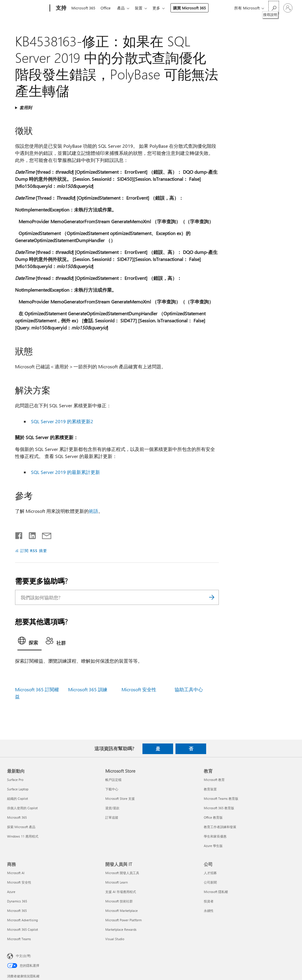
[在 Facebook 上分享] (19, 534)
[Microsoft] (27, 8)
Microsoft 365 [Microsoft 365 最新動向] (17, 817)
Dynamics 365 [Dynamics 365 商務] (17, 901)
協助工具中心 (189, 689)
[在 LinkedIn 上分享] (30, 534)
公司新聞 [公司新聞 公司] (210, 882)
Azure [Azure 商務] (11, 892)
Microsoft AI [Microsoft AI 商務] (16, 873)
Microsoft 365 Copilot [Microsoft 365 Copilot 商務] (23, 929)
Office (107, 8)
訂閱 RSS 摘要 (34, 550)
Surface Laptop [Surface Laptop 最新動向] (18, 789)
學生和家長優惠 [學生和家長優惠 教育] (215, 836)
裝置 (142, 8)
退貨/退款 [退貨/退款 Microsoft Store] (112, 808)
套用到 (26, 107)
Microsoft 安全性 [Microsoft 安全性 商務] (19, 882)
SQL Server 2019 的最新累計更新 (65, 472)
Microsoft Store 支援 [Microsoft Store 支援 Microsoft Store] (120, 798)
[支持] (60, 8)
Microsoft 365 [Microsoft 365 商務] (17, 911)
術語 (93, 511)
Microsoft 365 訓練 (88, 689)
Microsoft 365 (83, 8)
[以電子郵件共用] (44, 534)
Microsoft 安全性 (139, 689)
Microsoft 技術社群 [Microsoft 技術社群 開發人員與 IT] (119, 901)
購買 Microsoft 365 (194, 8)
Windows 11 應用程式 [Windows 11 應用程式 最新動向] (23, 836)
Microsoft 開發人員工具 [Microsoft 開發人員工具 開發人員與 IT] (122, 873)
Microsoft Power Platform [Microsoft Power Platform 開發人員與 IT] (123, 920)
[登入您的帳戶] (288, 8)
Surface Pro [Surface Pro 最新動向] (15, 780)
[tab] (29, 642)
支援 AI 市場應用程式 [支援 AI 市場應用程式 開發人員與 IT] (121, 892)
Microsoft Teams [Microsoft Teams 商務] (19, 939)
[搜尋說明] (274, 8)
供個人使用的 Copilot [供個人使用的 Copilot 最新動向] (22, 808)
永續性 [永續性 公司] (209, 911)
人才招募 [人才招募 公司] (210, 873)
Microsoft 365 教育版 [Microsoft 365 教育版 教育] (219, 808)
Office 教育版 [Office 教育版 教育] (213, 817)
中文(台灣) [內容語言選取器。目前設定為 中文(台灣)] (23, 956)
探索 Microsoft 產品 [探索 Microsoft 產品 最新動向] (21, 827)
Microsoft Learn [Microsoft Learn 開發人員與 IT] (116, 882)
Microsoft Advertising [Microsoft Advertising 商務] (22, 920)
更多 (161, 8)
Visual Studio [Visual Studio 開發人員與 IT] (115, 939)
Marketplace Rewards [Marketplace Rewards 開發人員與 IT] (121, 929)
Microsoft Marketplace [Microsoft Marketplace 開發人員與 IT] (122, 911)
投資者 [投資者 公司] (209, 901)
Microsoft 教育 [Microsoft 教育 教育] (214, 780)
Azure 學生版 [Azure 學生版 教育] (213, 846)
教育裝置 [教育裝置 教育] (210, 789)
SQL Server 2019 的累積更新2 (62, 421)
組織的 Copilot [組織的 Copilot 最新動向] (18, 798)
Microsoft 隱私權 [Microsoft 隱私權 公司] (216, 892)
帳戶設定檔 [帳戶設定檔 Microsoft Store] (113, 780)
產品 (123, 8)
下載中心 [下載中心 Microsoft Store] (112, 789)
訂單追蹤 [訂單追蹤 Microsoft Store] (112, 817)
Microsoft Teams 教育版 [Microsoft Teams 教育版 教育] (221, 798)
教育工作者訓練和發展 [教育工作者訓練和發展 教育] (220, 827)
